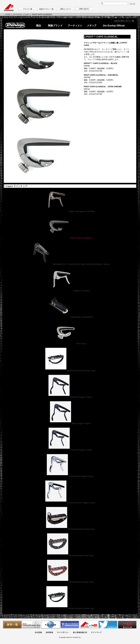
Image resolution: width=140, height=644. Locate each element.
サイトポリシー (63, 633)
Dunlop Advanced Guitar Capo (70, 608)
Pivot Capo (70, 344)
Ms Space (127, 625)
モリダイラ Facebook (70, 625)
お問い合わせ (84, 9)
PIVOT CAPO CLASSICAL (70, 238)
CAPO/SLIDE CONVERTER (70, 317)
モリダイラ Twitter (108, 625)
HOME (8, 14)
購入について (65, 9)
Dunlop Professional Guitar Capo (70, 371)
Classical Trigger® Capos (70, 450)
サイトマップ (96, 633)
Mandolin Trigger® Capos (70, 397)
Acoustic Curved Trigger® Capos (70, 503)
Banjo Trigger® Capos (70, 423)
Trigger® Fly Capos (70, 291)
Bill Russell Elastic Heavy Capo (70, 529)
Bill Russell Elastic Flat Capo (70, 556)
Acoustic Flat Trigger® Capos (70, 476)
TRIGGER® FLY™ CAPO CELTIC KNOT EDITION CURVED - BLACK (70, 264)
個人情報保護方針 (80, 633)
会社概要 (38, 633)
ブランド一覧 (28, 9)
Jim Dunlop (17, 14)
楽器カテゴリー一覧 (46, 9)
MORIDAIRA (9, 8)
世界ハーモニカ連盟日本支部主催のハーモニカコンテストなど (51, 625)
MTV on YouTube (89, 625)
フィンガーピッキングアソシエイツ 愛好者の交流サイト (31, 625)
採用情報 (49, 633)
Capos (27, 14)
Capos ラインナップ (17, 186)
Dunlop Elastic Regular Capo (70, 582)
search (132, 4)
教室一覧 (12, 625)
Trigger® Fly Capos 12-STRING (70, 212)
